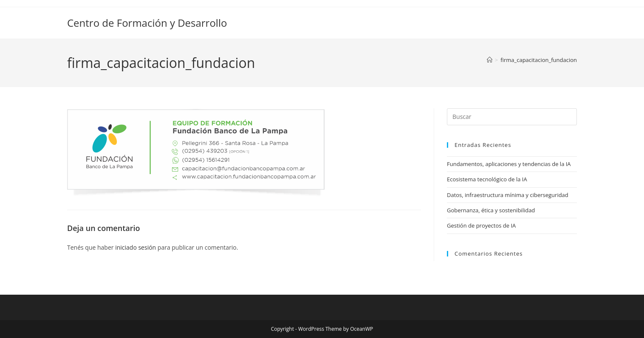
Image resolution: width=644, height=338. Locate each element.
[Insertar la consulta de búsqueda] (512, 117)
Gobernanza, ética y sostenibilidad (491, 210)
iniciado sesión (136, 247)
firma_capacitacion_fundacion (539, 60)
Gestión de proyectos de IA (481, 225)
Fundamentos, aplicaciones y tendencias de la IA (509, 164)
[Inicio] (490, 60)
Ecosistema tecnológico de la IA (487, 179)
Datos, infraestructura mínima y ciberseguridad (508, 195)
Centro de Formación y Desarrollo (147, 23)
